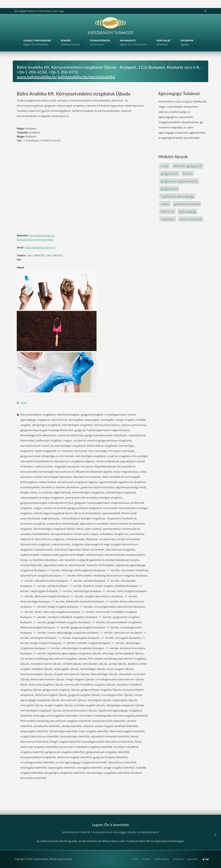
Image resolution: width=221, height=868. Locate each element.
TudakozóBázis (161, 859)
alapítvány (168, 219)
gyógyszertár (169, 174)
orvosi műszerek (191, 219)
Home (136, 859)
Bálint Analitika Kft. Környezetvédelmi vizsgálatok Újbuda (74, 94)
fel (207, 859)
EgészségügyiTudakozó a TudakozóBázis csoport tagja (39, 11)
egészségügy (187, 211)
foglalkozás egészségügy (177, 196)
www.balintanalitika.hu (37, 77)
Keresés (146, 859)
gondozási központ (187, 204)
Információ (178, 859)
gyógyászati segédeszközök (179, 181)
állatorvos (167, 211)
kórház (188, 174)
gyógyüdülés (169, 189)
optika (165, 204)
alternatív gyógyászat (187, 166)
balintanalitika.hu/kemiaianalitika (86, 77)
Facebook (205, 11)
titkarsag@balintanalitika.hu (40, 248)
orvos (24, 402)
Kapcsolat (192, 859)
